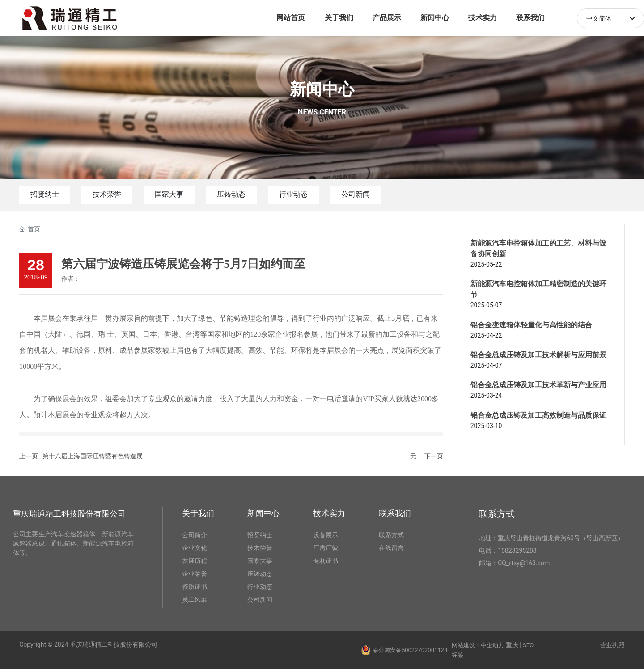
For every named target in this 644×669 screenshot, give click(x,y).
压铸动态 (231, 194)
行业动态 (293, 194)
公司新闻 (356, 194)
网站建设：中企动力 (478, 645)
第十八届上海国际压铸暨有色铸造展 (93, 456)
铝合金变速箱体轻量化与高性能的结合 (531, 325)
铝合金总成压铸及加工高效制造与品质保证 (538, 415)
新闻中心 (322, 89)
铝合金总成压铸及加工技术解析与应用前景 (538, 355)
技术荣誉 (107, 194)
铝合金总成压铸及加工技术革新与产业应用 (538, 385)
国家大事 (169, 194)
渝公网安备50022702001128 (410, 650)
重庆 (512, 645)
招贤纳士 (45, 194)
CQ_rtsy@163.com (524, 563)
